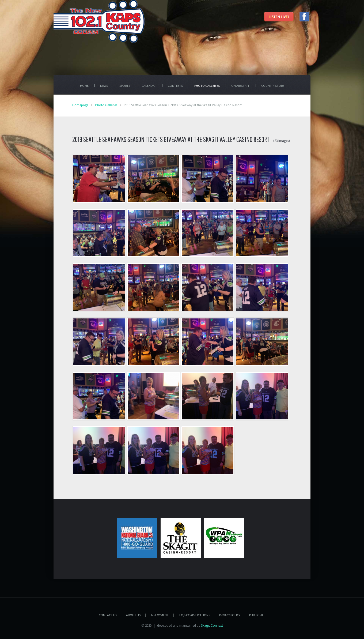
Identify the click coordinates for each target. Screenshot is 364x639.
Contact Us (108, 615)
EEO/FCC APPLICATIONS (194, 615)
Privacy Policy (230, 615)
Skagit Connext (212, 625)
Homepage (80, 105)
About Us (133, 615)
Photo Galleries (106, 105)
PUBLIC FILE (257, 615)
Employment (159, 615)
